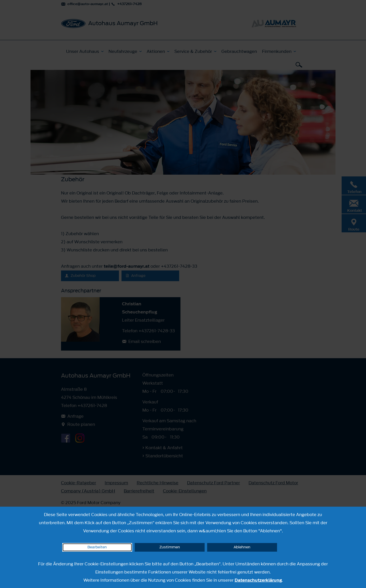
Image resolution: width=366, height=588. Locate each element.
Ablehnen (242, 547)
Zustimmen (170, 547)
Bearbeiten (97, 547)
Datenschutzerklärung (258, 580)
